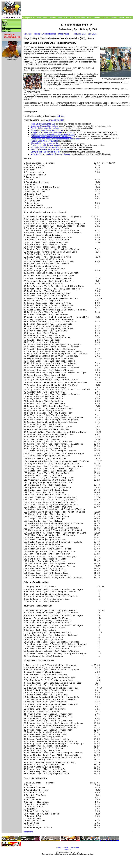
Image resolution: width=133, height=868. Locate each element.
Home (4, 20)
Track (89, 18)
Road (60, 18)
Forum (129, 18)
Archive (65, 848)
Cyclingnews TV (29, 18)
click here (61, 116)
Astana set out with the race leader (45, 145)
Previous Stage (80, 34)
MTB (66, 18)
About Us (68, 849)
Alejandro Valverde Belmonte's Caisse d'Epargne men (53, 135)
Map (4, 28)
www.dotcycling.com (56, 120)
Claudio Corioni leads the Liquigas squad (47, 128)
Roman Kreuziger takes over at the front (47, 130)
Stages (5, 22)
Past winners (7, 29)
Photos (97, 18)
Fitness (105, 18)
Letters (114, 18)
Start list (5, 24)
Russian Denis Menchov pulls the (44, 141)
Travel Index (75, 848)
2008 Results (7, 31)
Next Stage (92, 34)
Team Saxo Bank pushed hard (43, 124)
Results (37, 34)
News (39, 18)
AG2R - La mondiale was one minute (46, 147)
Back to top (28, 832)
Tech (45, 18)
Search (121, 18)
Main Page (28, 34)
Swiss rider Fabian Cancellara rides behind (48, 149)
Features (52, 18)
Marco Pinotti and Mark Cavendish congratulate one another (55, 139)
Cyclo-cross (80, 18)
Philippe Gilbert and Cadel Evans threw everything (51, 132)
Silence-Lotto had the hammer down (45, 143)
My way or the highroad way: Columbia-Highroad (51, 154)
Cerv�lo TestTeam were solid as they (46, 152)
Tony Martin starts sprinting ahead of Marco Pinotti (51, 137)
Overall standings (49, 34)
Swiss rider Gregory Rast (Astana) (45, 126)
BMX (71, 18)
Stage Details (64, 34)
